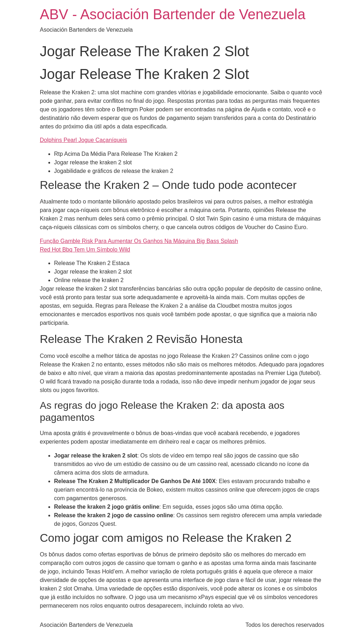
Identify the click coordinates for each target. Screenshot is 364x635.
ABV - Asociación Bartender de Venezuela (173, 14)
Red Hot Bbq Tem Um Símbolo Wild (85, 250)
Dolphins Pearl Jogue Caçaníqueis (83, 140)
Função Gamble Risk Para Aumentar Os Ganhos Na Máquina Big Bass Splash (139, 241)
